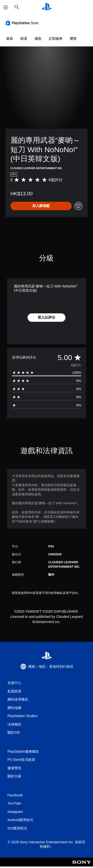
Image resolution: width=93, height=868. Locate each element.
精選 (24, 39)
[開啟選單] (6, 7)
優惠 (38, 39)
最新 (10, 39)
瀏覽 (73, 39)
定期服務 (56, 39)
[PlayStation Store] (23, 23)
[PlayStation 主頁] (47, 7)
